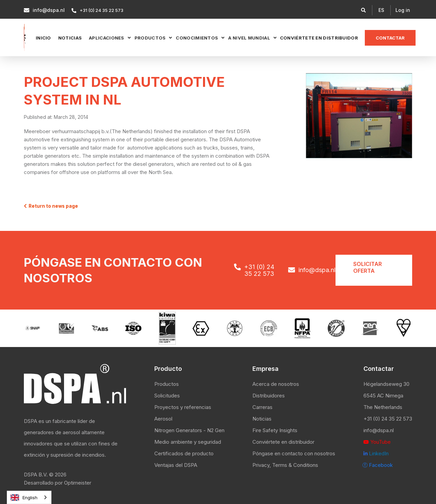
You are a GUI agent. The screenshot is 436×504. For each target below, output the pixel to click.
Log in (403, 10)
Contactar (390, 38)
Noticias (262, 419)
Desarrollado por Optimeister (58, 483)
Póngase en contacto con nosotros (294, 453)
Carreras (262, 407)
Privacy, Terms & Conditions (285, 465)
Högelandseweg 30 (386, 384)
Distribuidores (269, 396)
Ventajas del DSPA (176, 465)
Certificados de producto (184, 453)
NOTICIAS (70, 38)
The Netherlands (383, 407)
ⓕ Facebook (378, 465)
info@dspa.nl (379, 430)
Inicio (43, 38)
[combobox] (29, 497)
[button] (381, 10)
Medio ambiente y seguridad (188, 442)
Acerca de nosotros (276, 384)
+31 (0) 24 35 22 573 (388, 419)
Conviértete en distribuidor (319, 38)
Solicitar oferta (368, 267)
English (24, 498)
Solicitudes (167, 396)
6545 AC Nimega (383, 396)
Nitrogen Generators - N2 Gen (189, 430)
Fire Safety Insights (275, 430)
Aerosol (163, 419)
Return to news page (51, 206)
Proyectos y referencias (183, 407)
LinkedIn (376, 453)
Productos (167, 384)
